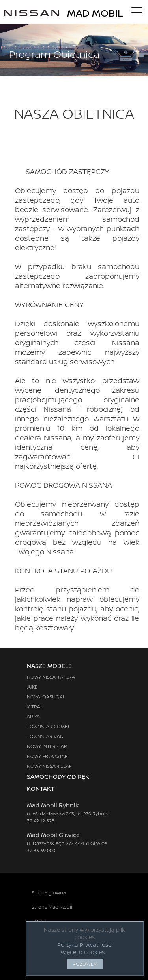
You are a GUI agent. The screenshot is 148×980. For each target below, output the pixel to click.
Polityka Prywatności (85, 945)
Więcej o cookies (83, 952)
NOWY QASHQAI (45, 697)
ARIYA (33, 716)
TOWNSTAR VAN (45, 736)
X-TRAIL (36, 707)
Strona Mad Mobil (52, 907)
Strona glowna (49, 893)
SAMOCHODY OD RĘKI (59, 777)
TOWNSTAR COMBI (48, 726)
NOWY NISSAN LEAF (49, 766)
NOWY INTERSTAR (47, 746)
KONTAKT (49, 789)
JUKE (32, 687)
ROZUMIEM (85, 964)
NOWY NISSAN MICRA (51, 677)
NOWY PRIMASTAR (47, 756)
